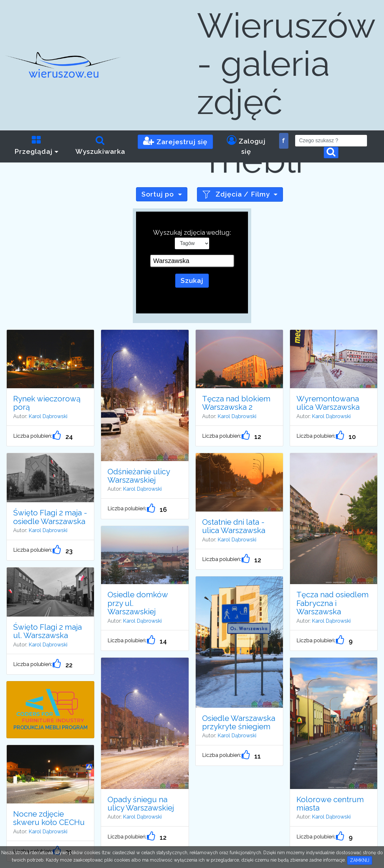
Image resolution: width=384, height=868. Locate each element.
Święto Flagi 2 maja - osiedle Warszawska (50, 517)
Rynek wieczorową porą (47, 403)
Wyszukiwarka (100, 145)
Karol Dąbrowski (48, 416)
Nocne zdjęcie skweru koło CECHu (49, 818)
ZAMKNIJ (360, 860)
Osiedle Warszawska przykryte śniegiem (239, 722)
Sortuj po (159, 194)
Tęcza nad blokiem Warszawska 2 (236, 403)
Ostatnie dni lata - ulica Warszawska (234, 526)
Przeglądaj (34, 145)
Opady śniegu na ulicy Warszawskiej (141, 804)
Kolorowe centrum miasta (330, 804)
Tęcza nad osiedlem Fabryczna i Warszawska (333, 603)
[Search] (331, 141)
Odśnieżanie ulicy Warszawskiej (139, 476)
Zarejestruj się (175, 141)
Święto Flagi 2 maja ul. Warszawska (47, 631)
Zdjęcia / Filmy (237, 194)
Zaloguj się (246, 145)
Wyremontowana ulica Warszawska (328, 403)
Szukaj (192, 281)
